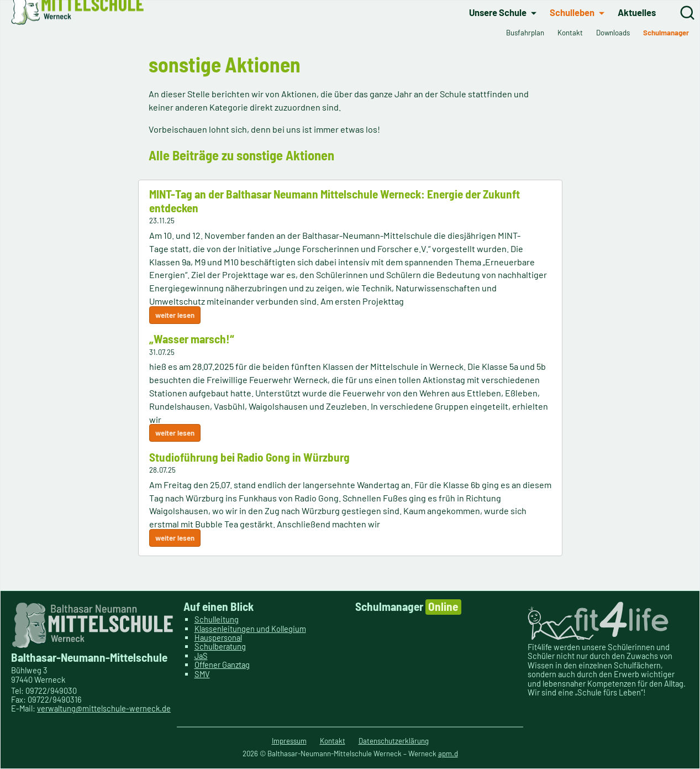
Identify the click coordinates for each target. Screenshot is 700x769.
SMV (202, 674)
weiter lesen (175, 318)
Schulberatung (220, 647)
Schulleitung (217, 619)
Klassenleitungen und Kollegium (250, 629)
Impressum (289, 741)
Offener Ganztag (222, 665)
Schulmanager (408, 607)
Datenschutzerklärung (394, 741)
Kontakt (333, 741)
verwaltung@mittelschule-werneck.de (104, 708)
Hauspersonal (218, 637)
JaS (201, 656)
